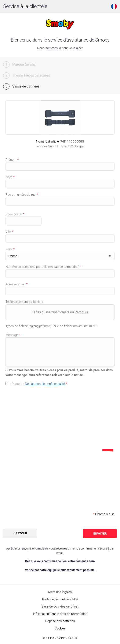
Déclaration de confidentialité (45, 384)
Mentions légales (60, 592)
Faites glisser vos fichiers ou (60, 312)
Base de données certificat (60, 606)
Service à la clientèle (25, 6)
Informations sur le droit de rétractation (60, 614)
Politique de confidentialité (60, 599)
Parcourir (81, 312)
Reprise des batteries (60, 621)
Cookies (60, 628)
